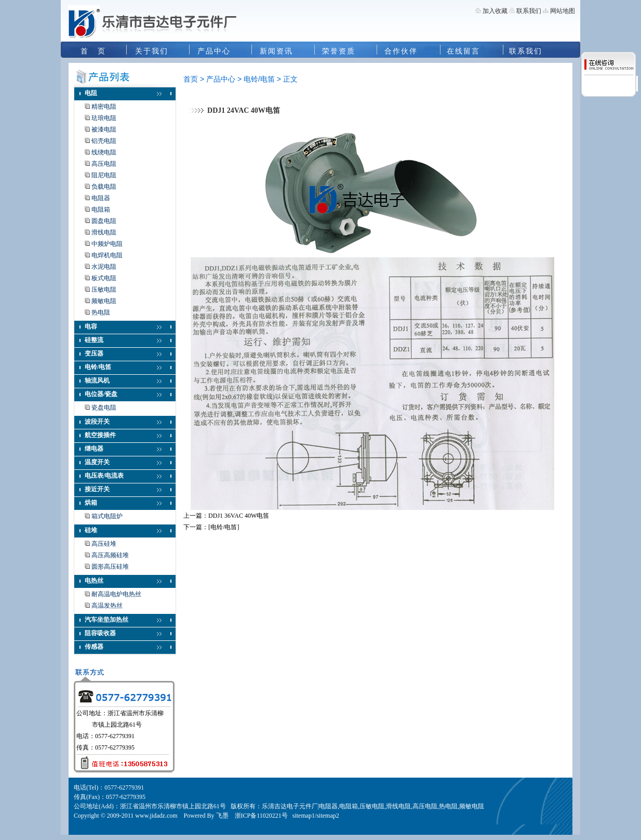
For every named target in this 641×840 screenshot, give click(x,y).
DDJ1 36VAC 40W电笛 (239, 516)
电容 (91, 326)
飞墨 (222, 816)
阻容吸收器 (100, 633)
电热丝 (94, 581)
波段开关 (97, 422)
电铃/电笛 (98, 367)
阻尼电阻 (104, 175)
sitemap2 (328, 816)
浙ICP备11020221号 (261, 816)
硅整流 (94, 340)
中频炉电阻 (107, 244)
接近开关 (97, 489)
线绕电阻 (104, 152)
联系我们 (528, 11)
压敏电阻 (104, 290)
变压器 (94, 353)
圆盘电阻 (104, 221)
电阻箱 (101, 209)
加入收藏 (495, 11)
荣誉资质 (339, 51)
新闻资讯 (276, 51)
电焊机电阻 (107, 255)
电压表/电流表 (104, 476)
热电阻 (101, 312)
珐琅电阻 (104, 118)
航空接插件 (100, 435)
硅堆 (91, 530)
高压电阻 (104, 164)
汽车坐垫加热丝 (106, 620)
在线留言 (463, 51)
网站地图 (563, 11)
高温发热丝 (107, 606)
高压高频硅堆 (110, 555)
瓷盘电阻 (104, 408)
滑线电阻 (104, 232)
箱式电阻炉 (107, 516)
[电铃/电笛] (224, 527)
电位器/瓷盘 (101, 394)
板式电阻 (104, 278)
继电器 (94, 449)
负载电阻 (104, 187)
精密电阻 (104, 107)
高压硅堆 (104, 544)
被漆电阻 (104, 129)
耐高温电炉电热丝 (116, 594)
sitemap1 (304, 816)
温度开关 (97, 462)
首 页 (93, 51)
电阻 (91, 93)
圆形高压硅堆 (110, 567)
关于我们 (152, 51)
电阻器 (101, 198)
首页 (191, 79)
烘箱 (91, 503)
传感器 (94, 647)
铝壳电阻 (104, 141)
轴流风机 (97, 380)
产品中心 (214, 51)
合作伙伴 (401, 51)
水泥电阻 (104, 267)
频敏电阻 (104, 301)
